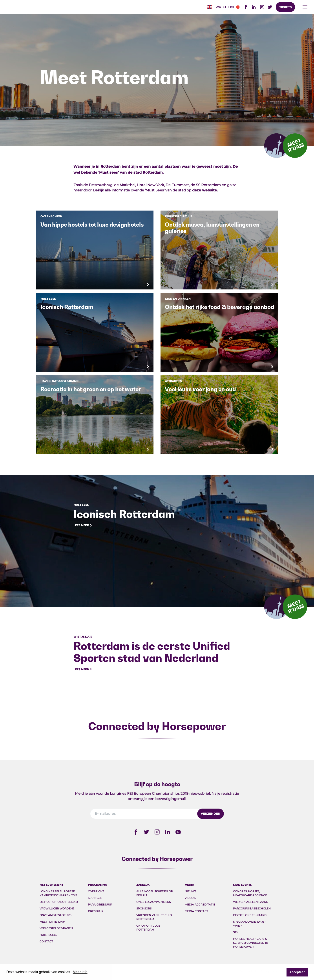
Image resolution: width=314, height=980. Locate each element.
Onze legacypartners (153, 902)
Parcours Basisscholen (252, 908)
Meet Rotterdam (52, 922)
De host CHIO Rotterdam (59, 902)
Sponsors (144, 908)
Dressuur (96, 911)
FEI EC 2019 (81, 7)
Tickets (285, 7)
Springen (95, 898)
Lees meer (83, 525)
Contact (46, 941)
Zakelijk (143, 885)
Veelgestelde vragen (56, 928)
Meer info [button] (80, 972)
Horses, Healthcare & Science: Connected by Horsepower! (251, 943)
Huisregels (48, 935)
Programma (97, 885)
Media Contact (196, 911)
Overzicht (96, 891)
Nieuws (190, 891)
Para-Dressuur (100, 905)
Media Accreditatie (200, 905)
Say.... (237, 932)
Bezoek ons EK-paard (250, 915)
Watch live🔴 (228, 7)
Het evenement (51, 885)
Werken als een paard (251, 902)
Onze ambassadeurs (55, 915)
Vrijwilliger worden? (57, 908)
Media (189, 885)
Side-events (242, 885)
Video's (190, 898)
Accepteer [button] (297, 972)
